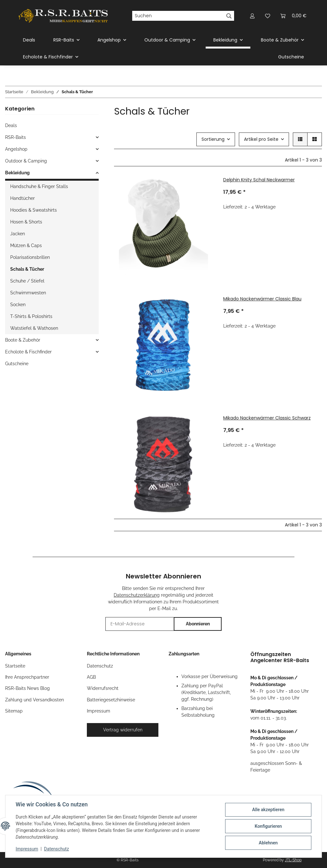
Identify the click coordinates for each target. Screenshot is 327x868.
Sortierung (213, 139)
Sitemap (14, 711)
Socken (18, 305)
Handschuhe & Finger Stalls (39, 186)
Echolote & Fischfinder (28, 352)
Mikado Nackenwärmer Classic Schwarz (267, 418)
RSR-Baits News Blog (27, 688)
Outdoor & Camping (26, 161)
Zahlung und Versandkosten (34, 700)
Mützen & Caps (26, 245)
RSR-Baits (15, 137)
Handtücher (23, 198)
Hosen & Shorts (26, 222)
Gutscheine (17, 364)
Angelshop (16, 149)
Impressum (27, 849)
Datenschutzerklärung (137, 595)
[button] (252, 16)
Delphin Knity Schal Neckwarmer (259, 180)
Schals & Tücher (27, 269)
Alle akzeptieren (268, 810)
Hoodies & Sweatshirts (34, 210)
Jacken (18, 234)
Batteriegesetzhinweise (111, 700)
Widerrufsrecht (103, 688)
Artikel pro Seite (261, 139)
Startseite (15, 666)
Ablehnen (268, 843)
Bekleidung (17, 173)
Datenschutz (57, 849)
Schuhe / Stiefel (27, 281)
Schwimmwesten (28, 293)
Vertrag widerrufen (123, 730)
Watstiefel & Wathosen (34, 328)
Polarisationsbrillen (30, 257)
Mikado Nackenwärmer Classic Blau (262, 299)
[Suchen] (178, 16)
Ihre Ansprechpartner (27, 677)
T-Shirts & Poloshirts (31, 316)
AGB (91, 677)
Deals (11, 125)
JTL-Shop (293, 860)
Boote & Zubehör (23, 340)
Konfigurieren (268, 826)
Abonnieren (198, 624)
